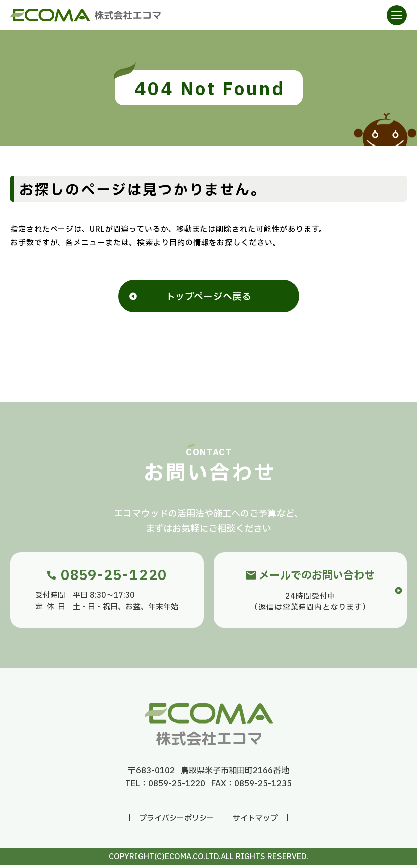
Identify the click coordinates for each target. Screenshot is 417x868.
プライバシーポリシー (177, 822)
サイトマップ (255, 822)
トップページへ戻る (209, 299)
